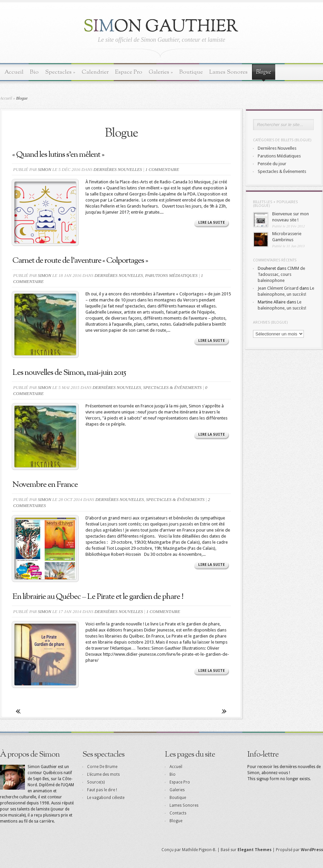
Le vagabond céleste (106, 798)
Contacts (178, 813)
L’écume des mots (103, 774)
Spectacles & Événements (173, 387)
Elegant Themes (255, 850)
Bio (34, 72)
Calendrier (95, 72)
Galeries (161, 72)
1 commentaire (162, 169)
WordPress (312, 850)
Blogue (264, 72)
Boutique (191, 72)
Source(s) (96, 782)
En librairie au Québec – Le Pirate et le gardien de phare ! (98, 597)
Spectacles (60, 72)
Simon (44, 169)
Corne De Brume (102, 767)
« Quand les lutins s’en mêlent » (58, 155)
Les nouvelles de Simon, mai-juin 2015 (69, 373)
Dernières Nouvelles (118, 169)
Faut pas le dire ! (102, 790)
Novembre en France (45, 485)
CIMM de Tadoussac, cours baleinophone (281, 274)
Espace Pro (129, 72)
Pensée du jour (272, 164)
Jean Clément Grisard (278, 288)
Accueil (14, 72)
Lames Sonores (228, 72)
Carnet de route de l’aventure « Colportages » (80, 261)
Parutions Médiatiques (171, 275)
